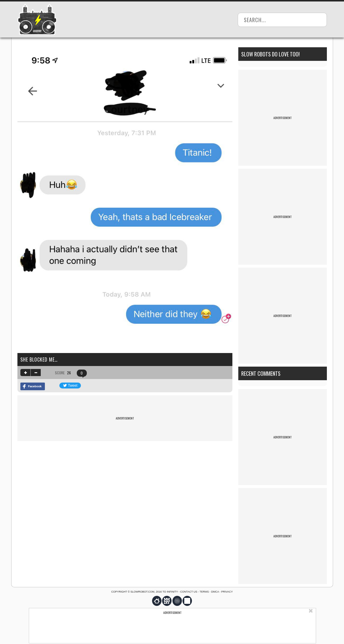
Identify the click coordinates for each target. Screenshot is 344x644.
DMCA (215, 592)
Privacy (227, 592)
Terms (204, 592)
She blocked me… (39, 360)
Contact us (189, 592)
